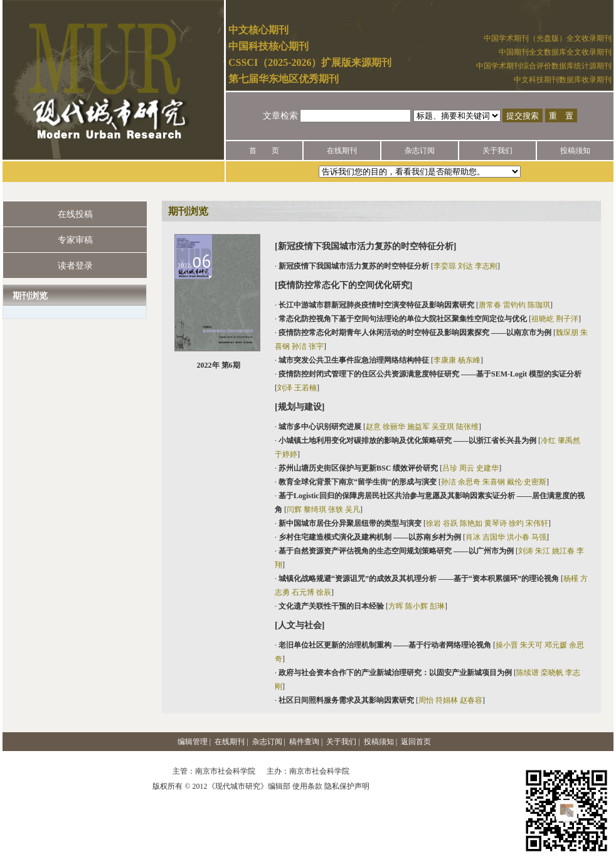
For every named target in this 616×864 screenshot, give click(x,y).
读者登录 (75, 266)
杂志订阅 (420, 151)
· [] (387, 266)
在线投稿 (75, 214)
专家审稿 (75, 240)
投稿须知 (575, 151)
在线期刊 (342, 151)
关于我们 (497, 151)
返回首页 (416, 742)
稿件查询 (304, 742)
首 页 (264, 151)
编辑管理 (193, 742)
